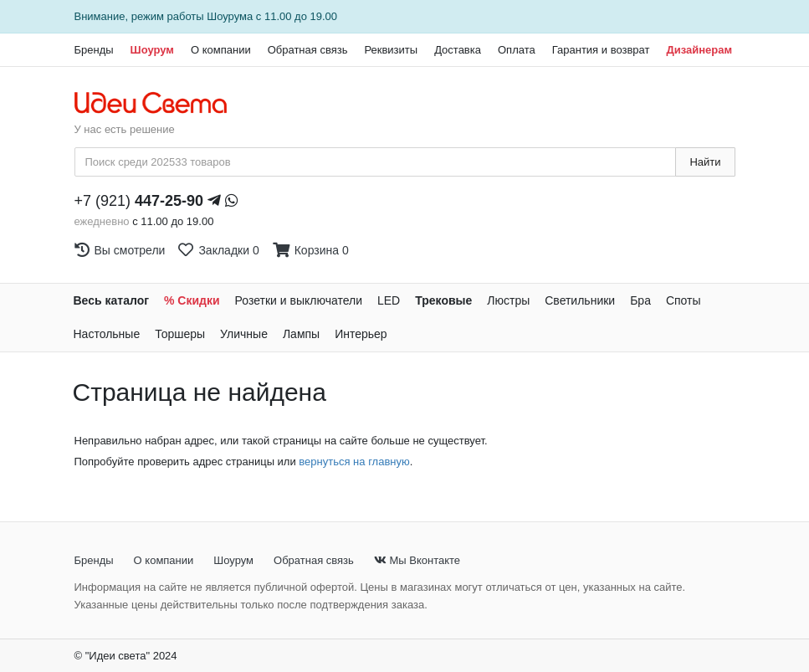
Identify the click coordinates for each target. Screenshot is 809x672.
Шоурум (152, 50)
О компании (221, 50)
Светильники (580, 300)
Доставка (458, 50)
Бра (640, 300)
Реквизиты (391, 50)
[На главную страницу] (159, 104)
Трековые (443, 300)
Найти (705, 162)
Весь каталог (112, 300)
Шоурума (230, 16)
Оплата (517, 50)
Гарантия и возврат (601, 50)
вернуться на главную (354, 462)
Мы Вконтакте (417, 560)
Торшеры (180, 334)
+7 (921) (139, 201)
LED (389, 300)
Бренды (94, 50)
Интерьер (361, 334)
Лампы (301, 334)
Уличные (244, 334)
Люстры (508, 300)
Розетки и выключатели (299, 300)
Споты (684, 300)
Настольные (107, 334)
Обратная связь (308, 50)
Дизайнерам (699, 50)
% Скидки (192, 300)
